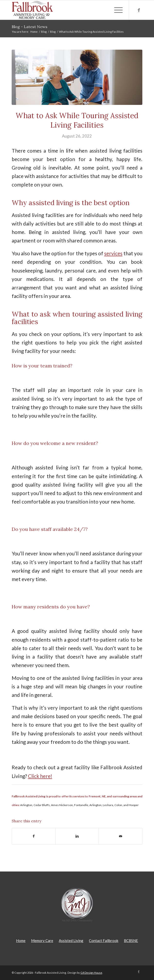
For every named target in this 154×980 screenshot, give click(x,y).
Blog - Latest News (30, 27)
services (113, 253)
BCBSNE (131, 941)
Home (21, 941)
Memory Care (42, 941)
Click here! (40, 776)
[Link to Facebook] (139, 10)
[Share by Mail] (120, 836)
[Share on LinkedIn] (77, 836)
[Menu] (116, 10)
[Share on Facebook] (34, 836)
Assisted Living (71, 941)
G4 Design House (91, 973)
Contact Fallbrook (104, 941)
